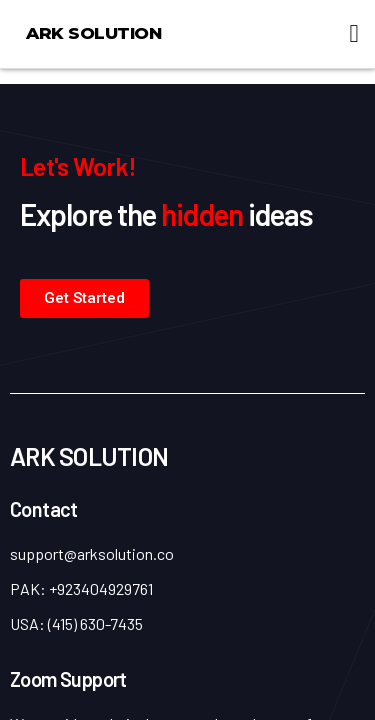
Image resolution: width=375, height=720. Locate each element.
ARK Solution (93, 33)
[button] (354, 34)
